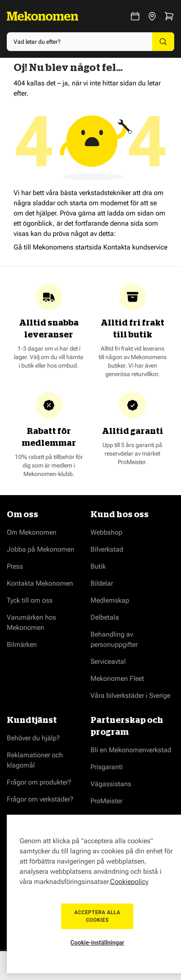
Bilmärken (22, 644)
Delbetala (105, 617)
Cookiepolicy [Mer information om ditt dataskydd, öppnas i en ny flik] (129, 882)
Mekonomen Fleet (117, 678)
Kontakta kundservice (135, 247)
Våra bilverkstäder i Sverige (130, 695)
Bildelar (102, 583)
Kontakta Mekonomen (40, 583)
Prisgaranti (107, 767)
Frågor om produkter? (39, 782)
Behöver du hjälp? (33, 738)
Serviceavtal (108, 661)
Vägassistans (111, 784)
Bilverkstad (107, 549)
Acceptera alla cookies (97, 916)
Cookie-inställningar (98, 943)
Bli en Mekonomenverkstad (131, 750)
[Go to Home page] (42, 16)
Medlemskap (110, 600)
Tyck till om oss (30, 600)
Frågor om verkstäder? (40, 799)
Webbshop (106, 532)
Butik (98, 566)
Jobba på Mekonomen (41, 549)
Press (15, 566)
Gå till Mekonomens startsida (58, 247)
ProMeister (106, 801)
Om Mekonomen (32, 532)
